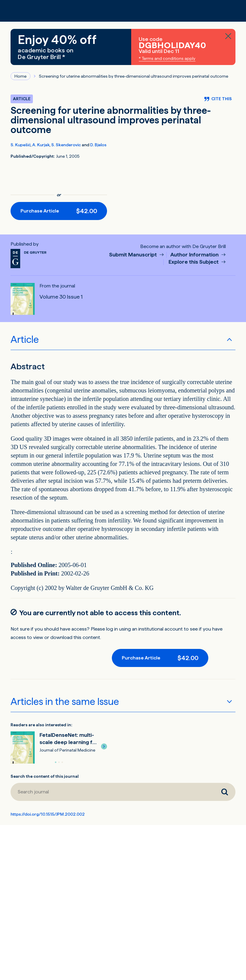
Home (20, 76)
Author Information (195, 255)
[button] (104, 746)
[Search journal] (112, 792)
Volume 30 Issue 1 (61, 297)
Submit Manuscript (134, 255)
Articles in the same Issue (65, 702)
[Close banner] (228, 36)
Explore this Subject (194, 262)
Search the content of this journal (45, 776)
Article (25, 340)
